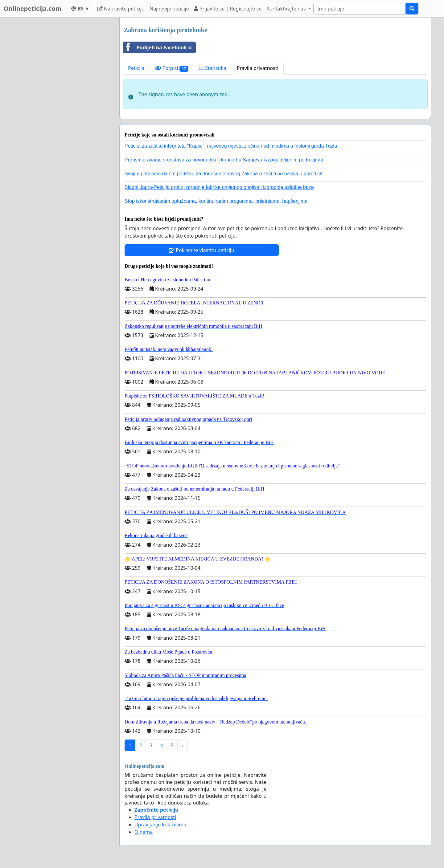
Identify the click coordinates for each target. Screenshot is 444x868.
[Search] (360, 9)
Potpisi (172, 68)
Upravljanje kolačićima (160, 825)
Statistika (213, 68)
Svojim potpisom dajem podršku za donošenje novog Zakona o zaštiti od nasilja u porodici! (223, 174)
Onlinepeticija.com (33, 8)
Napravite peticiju (121, 9)
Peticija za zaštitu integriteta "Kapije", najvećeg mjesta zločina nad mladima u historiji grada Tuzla (231, 146)
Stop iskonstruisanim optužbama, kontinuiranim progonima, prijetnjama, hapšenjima (216, 201)
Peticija (136, 68)
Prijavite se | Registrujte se (228, 9)
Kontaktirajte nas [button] (287, 9)
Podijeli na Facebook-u (157, 47)
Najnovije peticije (169, 9)
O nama (144, 832)
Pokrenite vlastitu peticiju (202, 250)
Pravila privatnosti (258, 68)
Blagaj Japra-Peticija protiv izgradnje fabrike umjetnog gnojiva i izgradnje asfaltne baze (219, 187)
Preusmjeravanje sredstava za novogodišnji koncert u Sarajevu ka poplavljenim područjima (224, 160)
